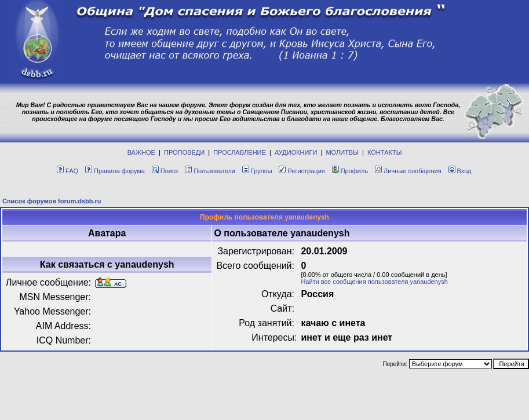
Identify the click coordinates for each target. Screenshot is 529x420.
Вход (460, 171)
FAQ (68, 171)
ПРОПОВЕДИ (184, 152)
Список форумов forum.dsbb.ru (52, 201)
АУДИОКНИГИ (296, 152)
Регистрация (302, 171)
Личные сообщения (408, 171)
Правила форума (115, 171)
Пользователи (210, 171)
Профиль (350, 171)
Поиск (165, 171)
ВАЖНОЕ (141, 152)
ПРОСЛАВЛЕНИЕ (240, 152)
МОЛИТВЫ (342, 152)
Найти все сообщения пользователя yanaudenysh (374, 282)
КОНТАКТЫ (384, 152)
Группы (257, 171)
